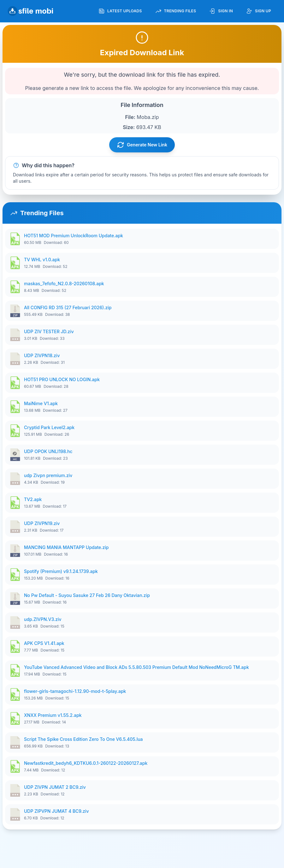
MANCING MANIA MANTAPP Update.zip (66, 547)
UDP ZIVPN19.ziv (42, 523)
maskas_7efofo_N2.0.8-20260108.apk (64, 283)
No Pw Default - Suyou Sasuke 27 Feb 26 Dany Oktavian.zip (87, 595)
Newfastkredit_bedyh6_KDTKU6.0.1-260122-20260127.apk (86, 763)
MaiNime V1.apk (41, 403)
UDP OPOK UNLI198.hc (48, 451)
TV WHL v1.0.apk (42, 260)
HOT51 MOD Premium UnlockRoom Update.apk (74, 236)
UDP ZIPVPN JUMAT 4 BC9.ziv (56, 811)
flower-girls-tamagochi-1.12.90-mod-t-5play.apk (75, 691)
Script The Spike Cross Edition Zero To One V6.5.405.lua (83, 739)
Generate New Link (142, 145)
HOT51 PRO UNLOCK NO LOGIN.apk (62, 379)
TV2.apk (33, 499)
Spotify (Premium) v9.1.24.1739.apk (61, 571)
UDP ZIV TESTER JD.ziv (49, 331)
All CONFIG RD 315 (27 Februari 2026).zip (68, 307)
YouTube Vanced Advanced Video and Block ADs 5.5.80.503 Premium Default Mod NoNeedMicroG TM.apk (136, 667)
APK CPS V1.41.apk (44, 643)
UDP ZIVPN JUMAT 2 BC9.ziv (55, 787)
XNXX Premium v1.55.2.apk (53, 715)
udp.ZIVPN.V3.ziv (43, 619)
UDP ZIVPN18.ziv (42, 355)
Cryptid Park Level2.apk (49, 427)
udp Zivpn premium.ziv (48, 475)
